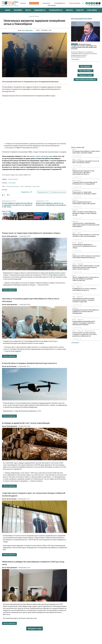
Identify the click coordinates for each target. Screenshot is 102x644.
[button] (83, 3)
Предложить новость (43, 192)
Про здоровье (85, 66)
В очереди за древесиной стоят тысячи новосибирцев (26, 423)
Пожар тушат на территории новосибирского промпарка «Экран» (31, 233)
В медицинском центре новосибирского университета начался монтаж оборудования (86, 311)
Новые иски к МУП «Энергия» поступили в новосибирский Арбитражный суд (86, 257)
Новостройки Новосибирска (85, 79)
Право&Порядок (34, 16)
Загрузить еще (35, 628)
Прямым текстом (89, 331)
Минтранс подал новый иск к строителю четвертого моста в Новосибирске (86, 235)
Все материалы (75, 59)
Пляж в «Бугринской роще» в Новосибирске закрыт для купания (84, 203)
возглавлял (38, 546)
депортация (36, 186)
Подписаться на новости (58, 192)
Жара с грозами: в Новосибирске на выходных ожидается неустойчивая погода (84, 213)
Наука (74, 297)
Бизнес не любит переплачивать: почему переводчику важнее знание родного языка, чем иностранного (86, 267)
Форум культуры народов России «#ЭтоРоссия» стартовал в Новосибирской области (83, 172)
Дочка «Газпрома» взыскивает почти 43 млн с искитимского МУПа (86, 162)
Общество (75, 200)
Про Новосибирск (86, 71)
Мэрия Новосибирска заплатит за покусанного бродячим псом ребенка (51, 204)
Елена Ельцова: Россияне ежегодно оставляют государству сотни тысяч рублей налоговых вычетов (85, 334)
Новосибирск (12, 183)
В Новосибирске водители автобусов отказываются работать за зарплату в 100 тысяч (17, 205)
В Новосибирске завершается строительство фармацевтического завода (84, 246)
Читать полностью (9, 290)
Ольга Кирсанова (27, 30)
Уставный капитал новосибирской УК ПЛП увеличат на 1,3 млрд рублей (85, 183)
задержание (28, 186)
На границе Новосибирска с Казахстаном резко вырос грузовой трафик (86, 152)
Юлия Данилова (12, 236)
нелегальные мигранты (13, 186)
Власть (79, 159)
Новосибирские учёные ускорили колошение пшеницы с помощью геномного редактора (83, 300)
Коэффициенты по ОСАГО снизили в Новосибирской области (84, 289)
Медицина (80, 243)
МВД (22, 186)
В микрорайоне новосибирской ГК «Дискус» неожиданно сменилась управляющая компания (84, 323)
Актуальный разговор (82, 19)
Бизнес (74, 149)
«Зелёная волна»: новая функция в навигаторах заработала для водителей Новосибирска (86, 225)
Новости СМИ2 (7, 211)
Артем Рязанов (12, 366)
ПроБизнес (80, 264)
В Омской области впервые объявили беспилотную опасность (29, 363)
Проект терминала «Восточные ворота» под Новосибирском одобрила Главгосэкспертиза (86, 279)
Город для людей (85, 75)
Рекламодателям (94, 5)
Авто (74, 287)
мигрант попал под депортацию (41, 156)
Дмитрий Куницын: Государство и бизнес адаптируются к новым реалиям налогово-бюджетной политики (84, 46)
